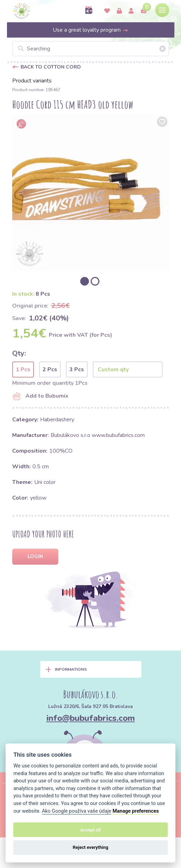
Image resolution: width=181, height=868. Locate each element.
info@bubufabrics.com (91, 718)
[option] (91, 193)
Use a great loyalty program (90, 30)
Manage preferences (136, 811)
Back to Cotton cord (51, 67)
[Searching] (91, 49)
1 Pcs (23, 369)
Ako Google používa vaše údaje (77, 811)
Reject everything (90, 847)
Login (35, 556)
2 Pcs (50, 369)
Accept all (90, 830)
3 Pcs (77, 369)
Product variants (32, 81)
